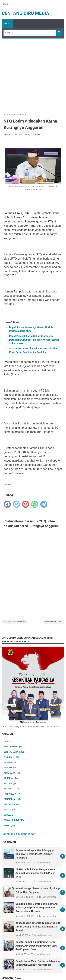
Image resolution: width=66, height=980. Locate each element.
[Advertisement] (33, 73)
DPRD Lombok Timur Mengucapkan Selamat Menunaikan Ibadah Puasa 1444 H (35, 873)
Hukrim (10, 762)
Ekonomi (11, 757)
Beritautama (14, 752)
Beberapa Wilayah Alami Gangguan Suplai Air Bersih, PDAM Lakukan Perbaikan (35, 854)
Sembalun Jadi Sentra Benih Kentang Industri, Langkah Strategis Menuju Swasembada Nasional (37, 908)
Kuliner (10, 783)
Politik (10, 810)
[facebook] (7, 504)
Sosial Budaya (14, 820)
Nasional (12, 789)
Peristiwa (12, 804)
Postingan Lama (54, 622)
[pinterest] (26, 504)
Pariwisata (12, 794)
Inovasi (10, 768)
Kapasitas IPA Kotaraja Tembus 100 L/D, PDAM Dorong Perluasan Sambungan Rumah (38, 927)
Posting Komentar (31, 134)
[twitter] (16, 504)
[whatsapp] (35, 504)
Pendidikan (12, 799)
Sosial (10, 815)
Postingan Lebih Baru (15, 622)
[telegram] (44, 504)
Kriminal (11, 778)
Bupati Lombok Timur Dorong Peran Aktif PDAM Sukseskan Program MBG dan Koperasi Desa (36, 946)
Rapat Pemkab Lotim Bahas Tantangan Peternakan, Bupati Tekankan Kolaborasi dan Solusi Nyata (34, 340)
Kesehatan (12, 773)
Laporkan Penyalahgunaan (19, 834)
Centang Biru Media (26, 13)
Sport (9, 825)
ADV (8, 741)
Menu (7, 24)
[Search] (30, 33)
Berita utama (14, 747)
